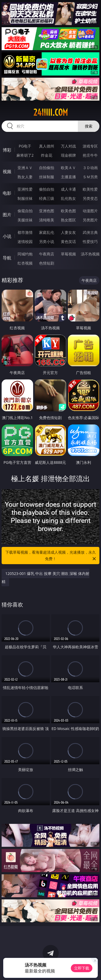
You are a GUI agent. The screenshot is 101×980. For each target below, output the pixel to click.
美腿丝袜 (25, 220)
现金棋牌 (68, 155)
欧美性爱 (90, 189)
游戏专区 (90, 146)
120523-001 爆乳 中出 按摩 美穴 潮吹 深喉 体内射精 (46, 578)
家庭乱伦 (47, 232)
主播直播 (68, 177)
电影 (7, 193)
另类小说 (47, 241)
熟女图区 (68, 220)
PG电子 (25, 146)
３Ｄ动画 (90, 168)
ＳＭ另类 (90, 177)
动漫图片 (90, 211)
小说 (7, 236)
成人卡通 (68, 189)
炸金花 (47, 155)
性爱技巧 (90, 241)
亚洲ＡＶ (25, 168)
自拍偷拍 (47, 168)
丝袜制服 (47, 177)
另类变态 (90, 198)
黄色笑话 (68, 241)
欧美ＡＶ (68, 168)
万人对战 (68, 146)
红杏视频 (25, 263)
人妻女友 (68, 232)
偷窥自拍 (25, 211)
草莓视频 (68, 254)
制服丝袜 (25, 198)
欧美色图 (68, 211)
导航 (7, 258)
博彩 (7, 150)
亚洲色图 (47, 211)
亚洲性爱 (25, 189)
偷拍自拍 (47, 189)
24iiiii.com (51, 112)
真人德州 (47, 146)
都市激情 (25, 232)
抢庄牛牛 (90, 155)
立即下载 (82, 968)
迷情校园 (25, 241)
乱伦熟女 (68, 198)
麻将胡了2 (25, 155)
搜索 (89, 126)
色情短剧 (47, 263)
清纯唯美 (47, 220)
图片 (7, 215)
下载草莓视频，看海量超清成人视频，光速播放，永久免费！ (51, 556)
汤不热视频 (90, 254)
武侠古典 (90, 232)
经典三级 (47, 198)
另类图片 (90, 220)
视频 (7, 172)
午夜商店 (47, 254)
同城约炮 (25, 254)
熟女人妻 (25, 177)
